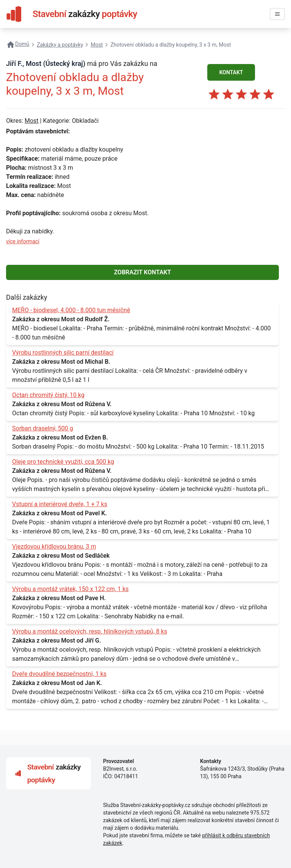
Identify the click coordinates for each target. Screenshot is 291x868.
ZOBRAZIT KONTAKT (143, 272)
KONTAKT (231, 72)
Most (32, 121)
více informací (23, 241)
